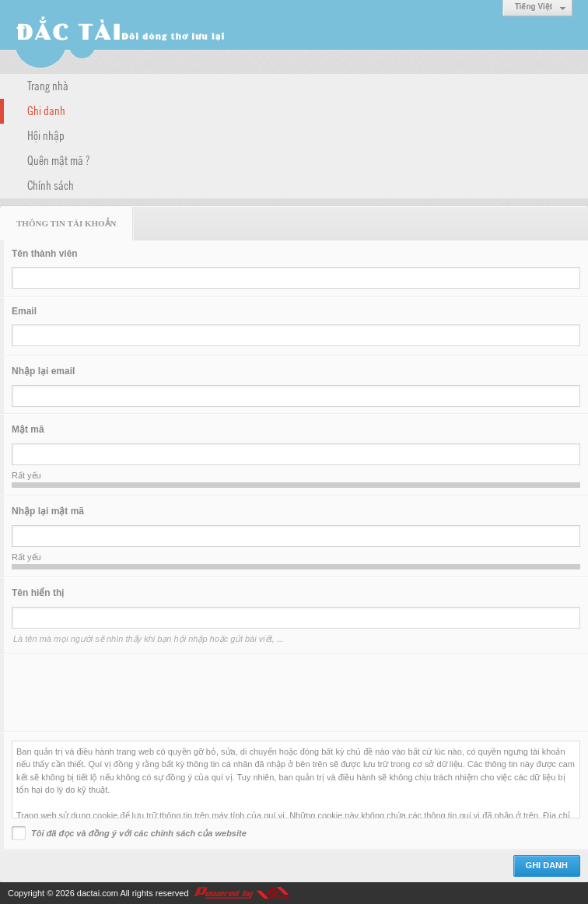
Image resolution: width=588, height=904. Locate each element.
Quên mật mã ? (58, 159)
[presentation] (130, 693)
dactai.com (98, 893)
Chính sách (51, 184)
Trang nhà (48, 85)
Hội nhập (46, 135)
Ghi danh (46, 110)
